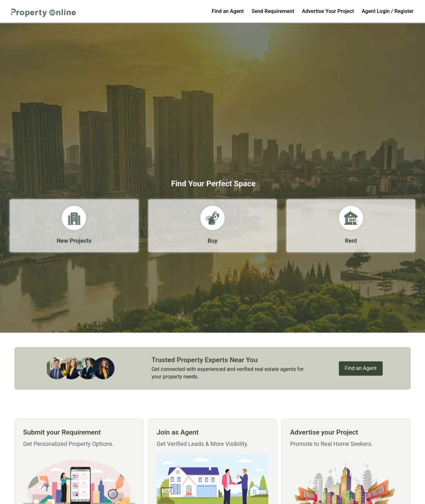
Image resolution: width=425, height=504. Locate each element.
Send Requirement (273, 11)
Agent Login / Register (388, 11)
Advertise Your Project (328, 11)
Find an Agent (228, 11)
